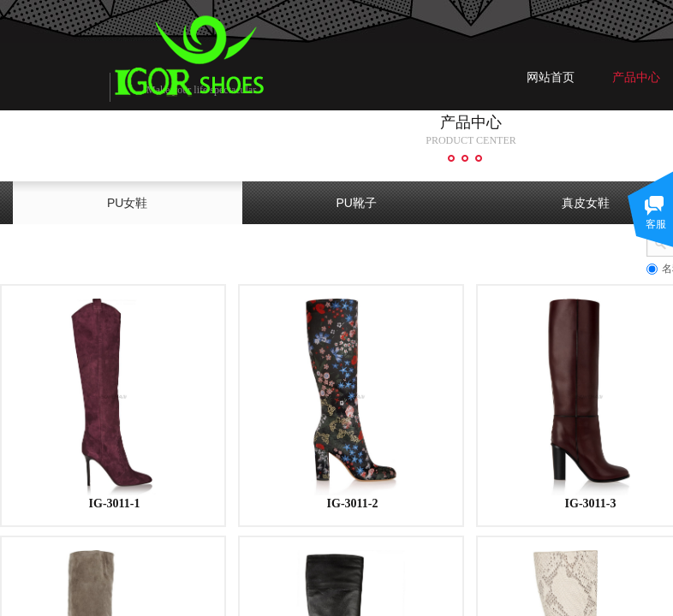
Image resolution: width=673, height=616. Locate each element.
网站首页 (551, 77)
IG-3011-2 (353, 503)
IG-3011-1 (115, 503)
